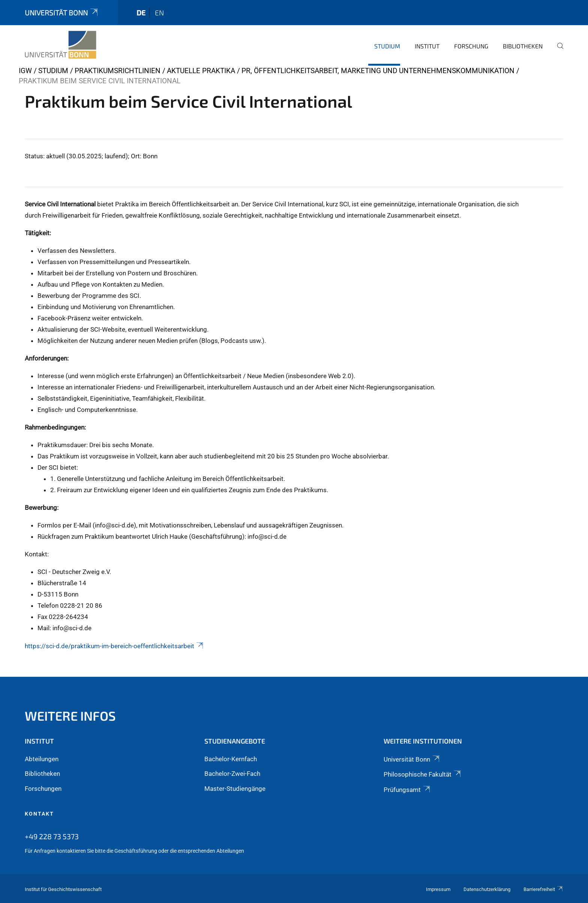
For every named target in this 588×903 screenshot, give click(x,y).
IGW (25, 71)
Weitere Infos (70, 716)
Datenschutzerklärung (487, 889)
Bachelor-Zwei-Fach (232, 774)
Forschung (471, 46)
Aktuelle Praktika (201, 71)
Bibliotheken (523, 46)
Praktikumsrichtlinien (118, 71)
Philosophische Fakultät (423, 774)
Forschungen (43, 789)
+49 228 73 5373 (52, 836)
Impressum (438, 889)
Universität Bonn (62, 13)
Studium (387, 46)
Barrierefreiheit (543, 889)
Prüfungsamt (407, 790)
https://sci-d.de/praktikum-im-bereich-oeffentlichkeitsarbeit (115, 646)
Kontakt (39, 814)
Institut (427, 46)
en (159, 13)
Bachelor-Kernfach (231, 759)
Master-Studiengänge (235, 789)
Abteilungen (42, 759)
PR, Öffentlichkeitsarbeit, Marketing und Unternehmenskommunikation (378, 71)
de (141, 13)
